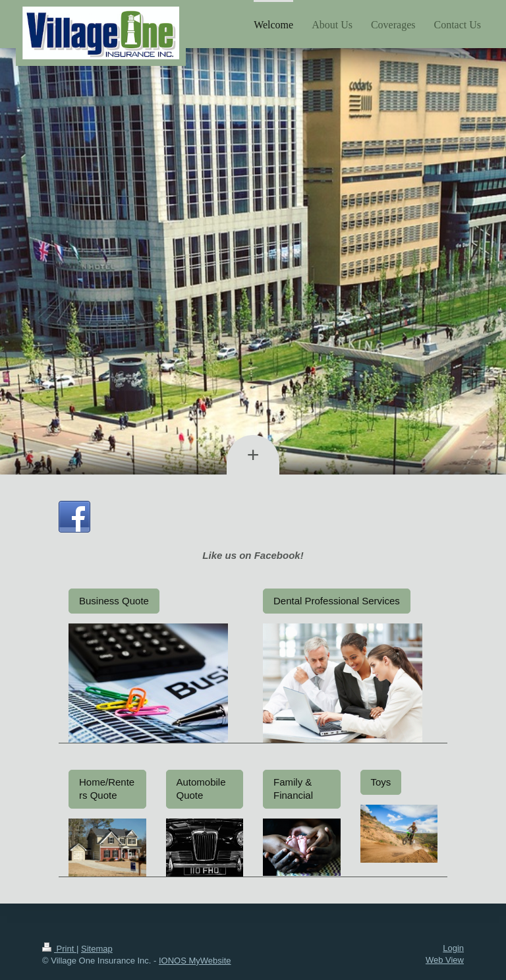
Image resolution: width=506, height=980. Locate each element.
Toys (381, 782)
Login (453, 948)
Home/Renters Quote (107, 789)
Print (59, 949)
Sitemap (97, 949)
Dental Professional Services (337, 601)
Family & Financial (293, 789)
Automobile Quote (201, 789)
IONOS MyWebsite (195, 961)
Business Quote (114, 601)
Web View (445, 960)
